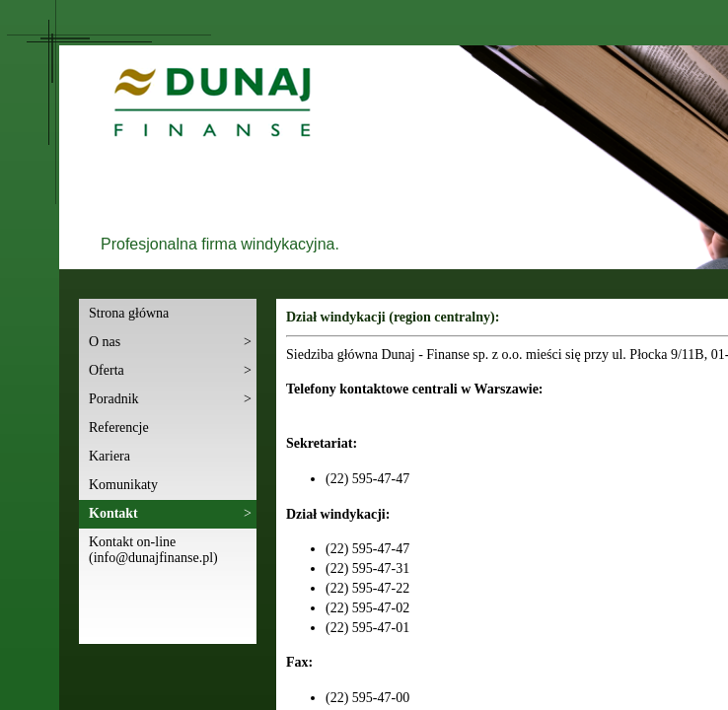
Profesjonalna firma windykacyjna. (220, 244)
